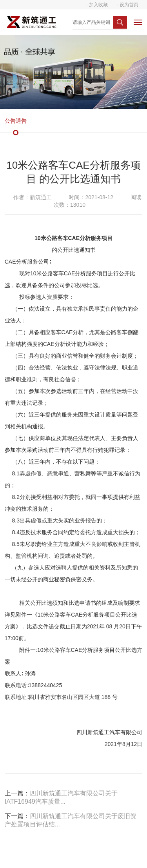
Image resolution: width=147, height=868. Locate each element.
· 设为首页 (128, 5)
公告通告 (16, 121)
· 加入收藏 (97, 5)
